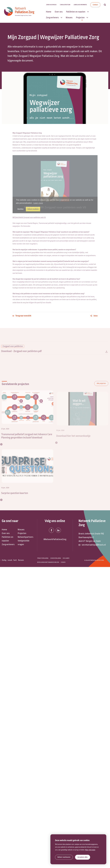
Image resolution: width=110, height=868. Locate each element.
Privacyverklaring (43, 558)
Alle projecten (101, 386)
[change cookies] (64, 857)
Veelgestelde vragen (24, 543)
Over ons (6, 533)
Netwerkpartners (25, 537)
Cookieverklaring (56, 558)
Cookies (63, 562)
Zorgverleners (8, 544)
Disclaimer (66, 558)
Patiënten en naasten (8, 539)
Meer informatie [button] (90, 850)
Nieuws (21, 530)
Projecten (22, 533)
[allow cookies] (83, 857)
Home (4, 530)
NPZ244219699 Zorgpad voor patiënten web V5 (29, 216)
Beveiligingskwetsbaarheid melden (48, 562)
